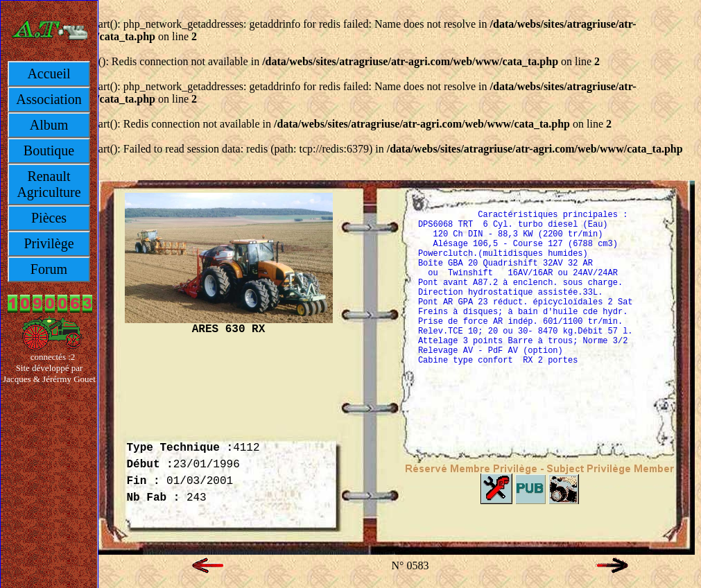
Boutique (49, 150)
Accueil (49, 73)
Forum (49, 269)
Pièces (49, 218)
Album (49, 125)
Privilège (49, 243)
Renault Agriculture (49, 184)
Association (49, 99)
